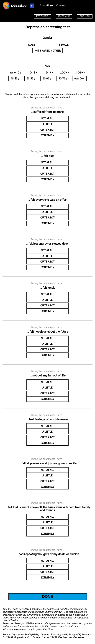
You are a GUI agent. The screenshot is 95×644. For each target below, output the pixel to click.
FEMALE (64, 45)
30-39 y (80, 73)
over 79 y (79, 79)
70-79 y (63, 79)
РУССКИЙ (64, 16)
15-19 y (49, 73)
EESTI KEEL (43, 16)
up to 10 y (16, 73)
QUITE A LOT (47, 130)
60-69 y (47, 79)
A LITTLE (47, 124)
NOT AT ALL (47, 119)
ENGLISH (85, 16)
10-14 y (33, 73)
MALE (31, 45)
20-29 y (64, 73)
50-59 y (31, 79)
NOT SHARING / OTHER (47, 51)
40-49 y (15, 79)
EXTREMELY (47, 135)
